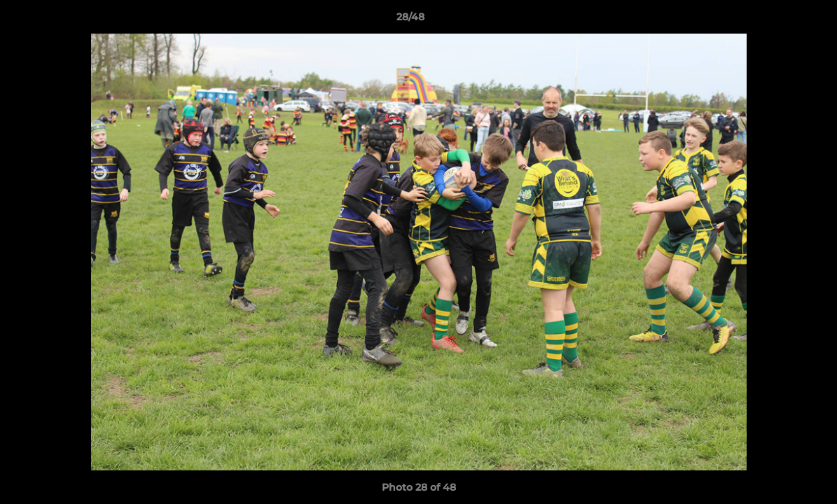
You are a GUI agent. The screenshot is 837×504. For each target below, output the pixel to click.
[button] (778, 20)
